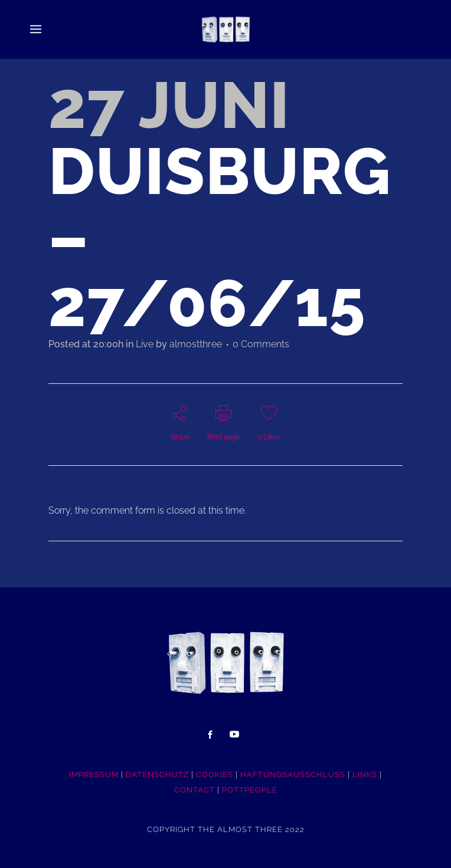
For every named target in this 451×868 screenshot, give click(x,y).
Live (145, 344)
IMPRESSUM (94, 775)
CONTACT (195, 790)
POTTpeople (250, 790)
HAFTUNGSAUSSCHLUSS (293, 775)
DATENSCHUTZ (157, 775)
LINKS (365, 775)
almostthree (196, 344)
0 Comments (261, 344)
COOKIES (215, 775)
